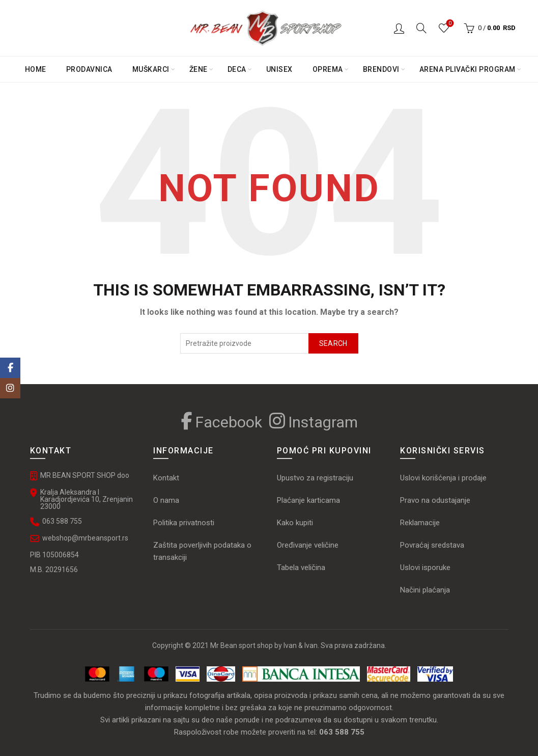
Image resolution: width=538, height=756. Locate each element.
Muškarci (151, 69)
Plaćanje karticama (308, 500)
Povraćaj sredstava (432, 545)
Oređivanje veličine (308, 545)
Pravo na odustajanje (435, 500)
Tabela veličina (302, 568)
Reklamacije (420, 523)
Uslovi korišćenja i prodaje (443, 478)
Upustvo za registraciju (315, 478)
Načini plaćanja (425, 590)
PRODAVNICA (89, 69)
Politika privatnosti (184, 523)
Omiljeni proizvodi (449, 24)
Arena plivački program (468, 69)
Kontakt (166, 478)
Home (36, 69)
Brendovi (381, 69)
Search (333, 343)
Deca (237, 69)
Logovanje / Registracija (399, 28)
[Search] (421, 28)
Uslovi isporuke (425, 568)
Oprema (328, 69)
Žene (199, 69)
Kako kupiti (295, 523)
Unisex (279, 69)
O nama (166, 500)
